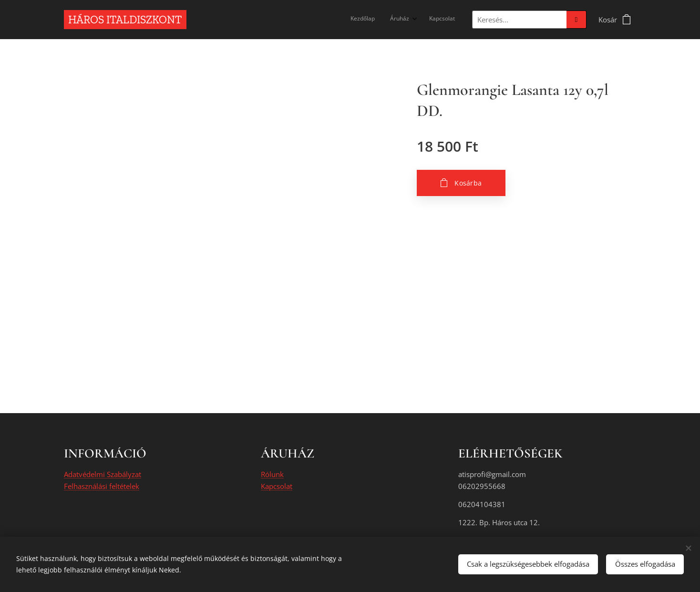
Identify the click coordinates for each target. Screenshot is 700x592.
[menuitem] (422, 20)
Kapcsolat (277, 486)
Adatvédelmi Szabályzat (103, 475)
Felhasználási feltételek (102, 486)
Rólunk (272, 475)
